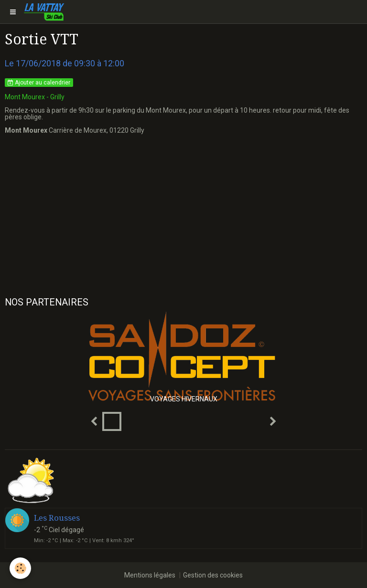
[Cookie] (20, 568)
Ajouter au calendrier (39, 83)
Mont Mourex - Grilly (35, 97)
